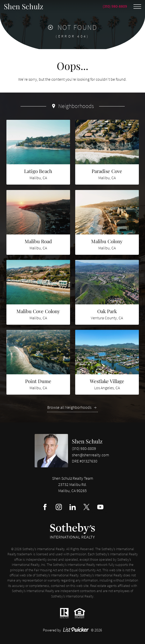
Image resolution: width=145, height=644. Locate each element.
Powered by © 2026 (72, 630)
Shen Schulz (87, 441)
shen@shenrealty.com (90, 455)
